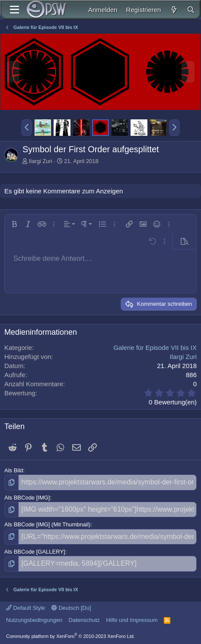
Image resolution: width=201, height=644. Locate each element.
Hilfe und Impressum (132, 620)
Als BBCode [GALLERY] (35, 552)
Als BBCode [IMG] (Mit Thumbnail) (47, 524)
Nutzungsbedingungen (34, 620)
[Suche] (191, 10)
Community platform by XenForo (70, 636)
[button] (27, 128)
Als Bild (14, 470)
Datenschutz (84, 620)
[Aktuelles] (174, 10)
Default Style (26, 608)
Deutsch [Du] (71, 608)
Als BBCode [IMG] (27, 498)
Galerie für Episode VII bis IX (155, 348)
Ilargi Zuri (41, 161)
